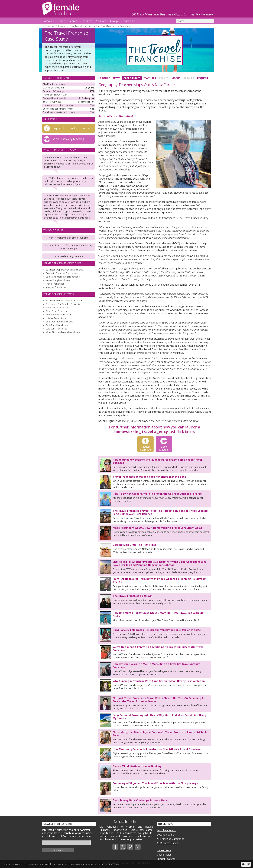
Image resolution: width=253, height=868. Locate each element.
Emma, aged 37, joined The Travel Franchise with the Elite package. (156, 783)
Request (203, 78)
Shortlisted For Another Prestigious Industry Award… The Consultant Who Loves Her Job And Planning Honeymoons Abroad (160, 563)
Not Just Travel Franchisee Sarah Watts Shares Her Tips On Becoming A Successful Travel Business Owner (158, 700)
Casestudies (126, 26)
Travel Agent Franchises (81, 26)
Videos (176, 78)
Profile (105, 78)
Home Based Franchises (59, 315)
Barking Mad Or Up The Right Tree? (135, 545)
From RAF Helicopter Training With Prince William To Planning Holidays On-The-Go (160, 580)
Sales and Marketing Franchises (63, 277)
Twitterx (123, 847)
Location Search (166, 835)
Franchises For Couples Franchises (64, 304)
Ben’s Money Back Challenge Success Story (140, 800)
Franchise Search (167, 830)
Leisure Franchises (56, 318)
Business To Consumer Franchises (64, 301)
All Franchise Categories (54, 26)
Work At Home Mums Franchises (63, 332)
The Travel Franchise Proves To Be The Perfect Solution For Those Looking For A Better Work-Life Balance (160, 512)
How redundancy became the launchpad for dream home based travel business (157, 461)
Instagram (138, 847)
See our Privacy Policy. (108, 864)
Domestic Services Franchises (61, 273)
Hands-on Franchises (57, 308)
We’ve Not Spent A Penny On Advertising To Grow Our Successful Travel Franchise (158, 648)
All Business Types (167, 843)
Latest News (164, 850)
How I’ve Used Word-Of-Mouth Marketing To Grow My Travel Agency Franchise (156, 666)
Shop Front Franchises (58, 311)
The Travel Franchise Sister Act (133, 596)
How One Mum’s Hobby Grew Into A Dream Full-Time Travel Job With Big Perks (158, 614)
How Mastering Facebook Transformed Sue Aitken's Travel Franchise (157, 749)
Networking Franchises (58, 280)
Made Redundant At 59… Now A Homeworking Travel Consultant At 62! (158, 528)
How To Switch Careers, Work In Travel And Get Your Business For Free (157, 494)
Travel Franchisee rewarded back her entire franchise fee (150, 477)
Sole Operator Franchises (59, 322)
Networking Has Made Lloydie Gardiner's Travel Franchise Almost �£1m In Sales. (160, 734)
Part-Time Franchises (57, 325)
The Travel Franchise (106, 26)
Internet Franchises (56, 287)
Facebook (115, 847)
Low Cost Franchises (56, 329)
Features (150, 78)
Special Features (166, 859)
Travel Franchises (55, 284)
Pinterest (130, 847)
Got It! (246, 864)
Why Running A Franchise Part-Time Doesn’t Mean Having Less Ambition (159, 681)
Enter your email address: (77, 836)
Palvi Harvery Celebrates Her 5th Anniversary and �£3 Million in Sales (157, 630)
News (117, 78)
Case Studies (132, 78)
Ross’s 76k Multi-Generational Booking (137, 766)
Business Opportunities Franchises (64, 270)
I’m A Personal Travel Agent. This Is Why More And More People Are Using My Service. (160, 717)
